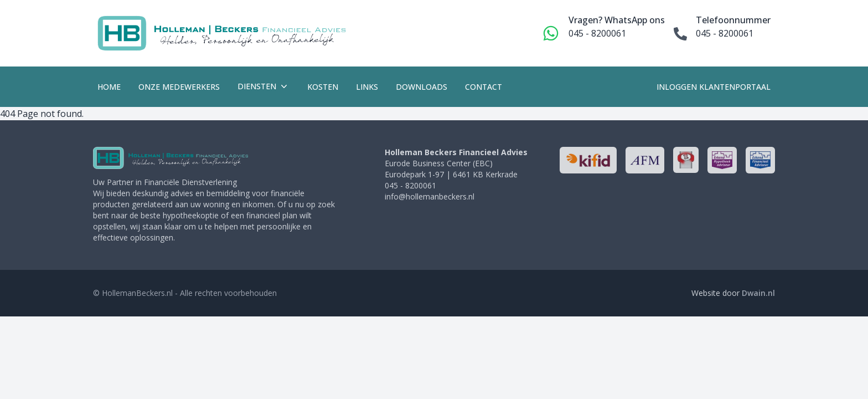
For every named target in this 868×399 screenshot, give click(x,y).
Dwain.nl (758, 293)
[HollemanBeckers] (170, 158)
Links (367, 87)
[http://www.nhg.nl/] (686, 160)
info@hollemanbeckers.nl (430, 196)
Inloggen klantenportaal (714, 87)
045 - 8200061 (597, 33)
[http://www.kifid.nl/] (588, 160)
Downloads (422, 87)
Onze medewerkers (179, 87)
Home (109, 87)
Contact (484, 87)
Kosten (323, 87)
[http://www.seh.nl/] (722, 160)
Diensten (263, 86)
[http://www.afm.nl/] (645, 160)
